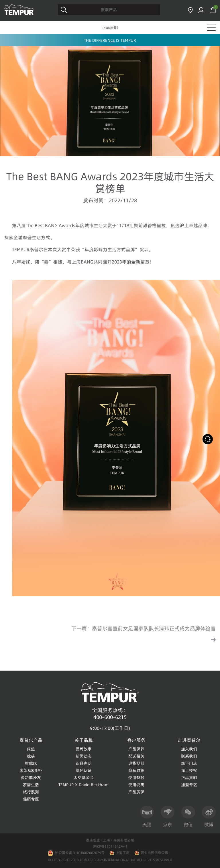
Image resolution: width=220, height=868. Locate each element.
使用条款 (136, 778)
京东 (168, 817)
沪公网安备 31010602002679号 (76, 853)
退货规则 (136, 763)
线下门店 (189, 763)
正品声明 (110, 27)
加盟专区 (189, 785)
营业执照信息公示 (154, 853)
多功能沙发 (31, 778)
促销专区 (31, 799)
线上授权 (189, 770)
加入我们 (189, 749)
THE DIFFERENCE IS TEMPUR (110, 40)
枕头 (31, 756)
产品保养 (136, 749)
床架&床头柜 (31, 770)
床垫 (31, 749)
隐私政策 (136, 770)
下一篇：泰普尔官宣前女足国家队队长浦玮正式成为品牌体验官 (144, 628)
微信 (188, 817)
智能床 (31, 763)
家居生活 (31, 785)
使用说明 (136, 785)
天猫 (147, 817)
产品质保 (136, 792)
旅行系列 (31, 792)
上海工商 (123, 853)
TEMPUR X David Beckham (84, 785)
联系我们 (189, 756)
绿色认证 (84, 770)
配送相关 (136, 756)
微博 (209, 817)
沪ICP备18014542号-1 (110, 846)
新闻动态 (84, 756)
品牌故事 (84, 749)
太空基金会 (84, 778)
